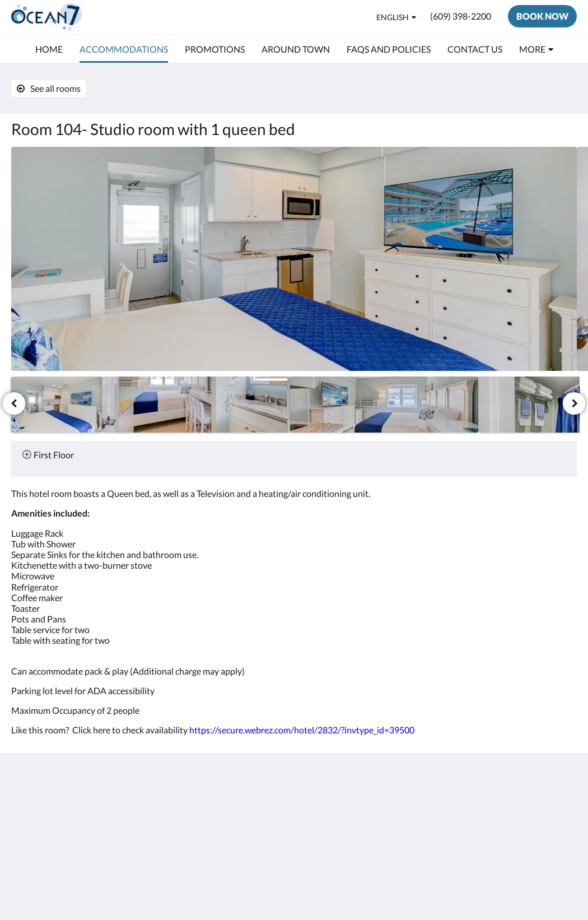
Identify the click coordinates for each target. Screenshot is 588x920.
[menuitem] (49, 49)
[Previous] (14, 403)
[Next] (574, 403)
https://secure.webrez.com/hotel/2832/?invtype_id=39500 (302, 730)
